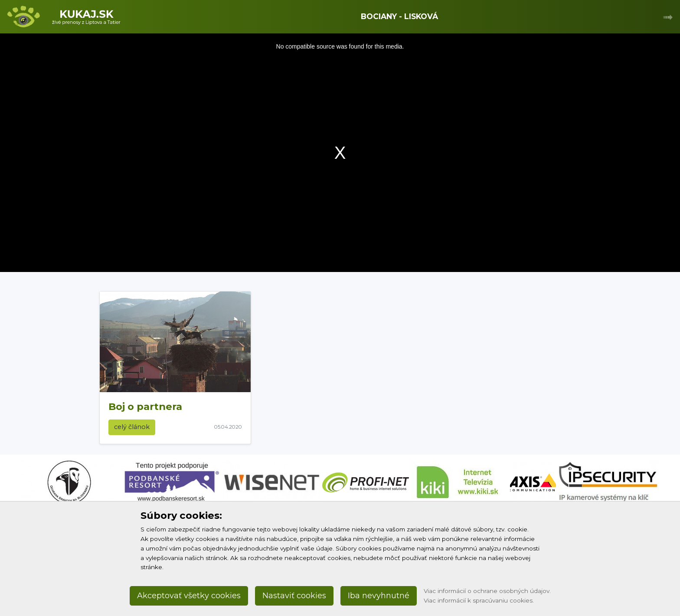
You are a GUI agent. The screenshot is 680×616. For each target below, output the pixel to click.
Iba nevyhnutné (379, 596)
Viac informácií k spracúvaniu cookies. (479, 600)
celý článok (132, 427)
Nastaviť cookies (294, 596)
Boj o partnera (145, 406)
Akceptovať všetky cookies (189, 596)
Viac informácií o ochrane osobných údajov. (487, 591)
